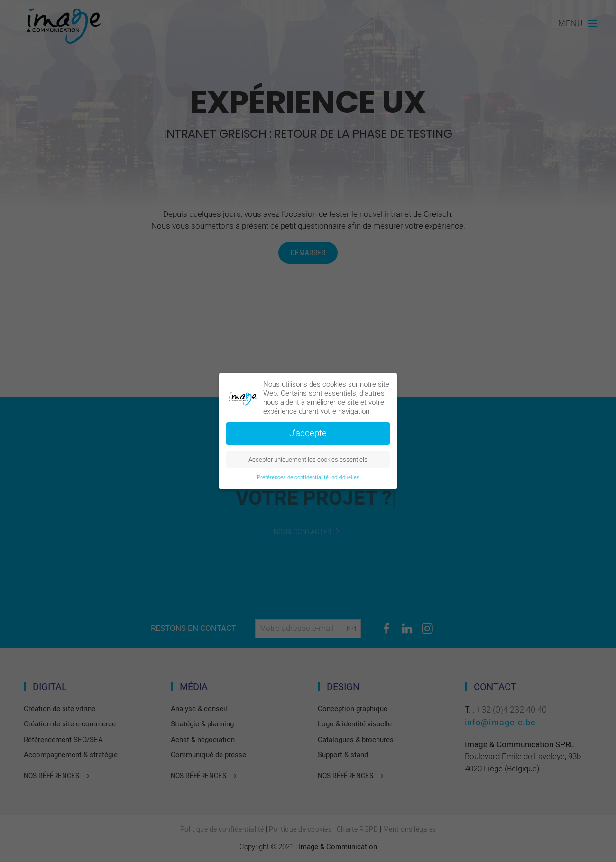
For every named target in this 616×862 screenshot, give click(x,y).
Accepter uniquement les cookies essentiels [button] (308, 460)
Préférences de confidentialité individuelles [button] (308, 477)
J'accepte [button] (308, 433)
